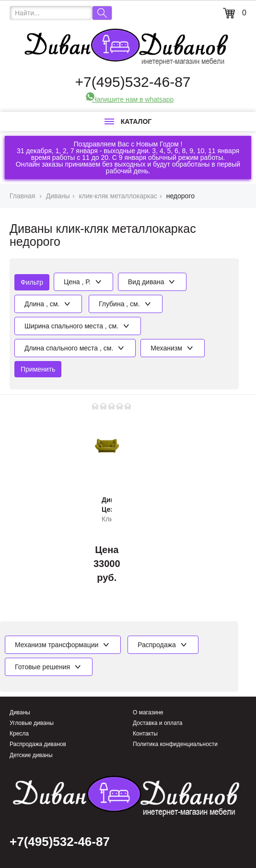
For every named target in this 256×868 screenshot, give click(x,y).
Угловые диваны (32, 723)
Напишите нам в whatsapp (133, 99)
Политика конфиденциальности (175, 744)
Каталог (128, 121)
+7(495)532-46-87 (133, 82)
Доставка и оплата (158, 723)
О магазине (148, 712)
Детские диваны (31, 755)
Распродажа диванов (38, 744)
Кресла (19, 734)
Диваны (20, 712)
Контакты (145, 734)
